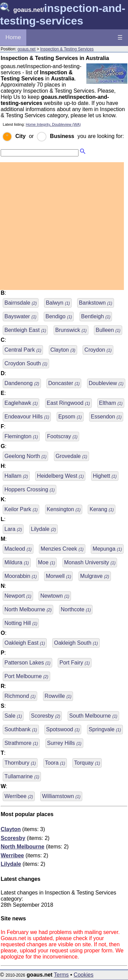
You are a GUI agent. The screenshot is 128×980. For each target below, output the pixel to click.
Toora (55, 763)
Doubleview (106, 383)
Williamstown (61, 796)
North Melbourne (28, 609)
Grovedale (72, 456)
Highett (105, 476)
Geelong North (25, 456)
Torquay (87, 763)
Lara (13, 529)
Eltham (111, 403)
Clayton (63, 350)
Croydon (98, 350)
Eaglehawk (21, 403)
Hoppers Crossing (30, 489)
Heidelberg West (60, 476)
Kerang (102, 509)
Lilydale (44, 529)
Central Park (23, 350)
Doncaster (64, 383)
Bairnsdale (21, 303)
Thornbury (20, 763)
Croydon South (26, 363)
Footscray (62, 436)
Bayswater (20, 316)
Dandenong (22, 383)
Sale (13, 716)
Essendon (106, 417)
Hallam (16, 476)
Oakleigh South (76, 643)
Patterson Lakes (27, 663)
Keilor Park (21, 509)
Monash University (90, 562)
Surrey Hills (64, 743)
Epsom (70, 417)
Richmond (20, 696)
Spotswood (63, 729)
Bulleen (108, 330)
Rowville (58, 696)
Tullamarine (22, 776)
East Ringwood (68, 403)
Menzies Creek (62, 549)
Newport (18, 596)
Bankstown (95, 303)
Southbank (21, 729)
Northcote (76, 609)
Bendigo (59, 316)
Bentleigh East (25, 330)
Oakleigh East (25, 643)
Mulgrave (95, 576)
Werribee (19, 796)
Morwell (58, 576)
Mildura (17, 562)
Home (13, 37)
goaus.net (26, 49)
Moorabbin (21, 576)
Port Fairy (74, 663)
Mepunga (107, 549)
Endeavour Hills (27, 417)
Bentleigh (96, 316)
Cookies (84, 975)
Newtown (55, 596)
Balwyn (58, 303)
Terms (61, 975)
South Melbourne (93, 716)
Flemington (21, 436)
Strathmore (21, 743)
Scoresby (46, 716)
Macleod (18, 549)
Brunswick (71, 330)
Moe (46, 562)
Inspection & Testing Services (67, 49)
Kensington (64, 509)
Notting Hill (21, 623)
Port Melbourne (26, 676)
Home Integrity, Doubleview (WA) (53, 124)
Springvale (105, 729)
